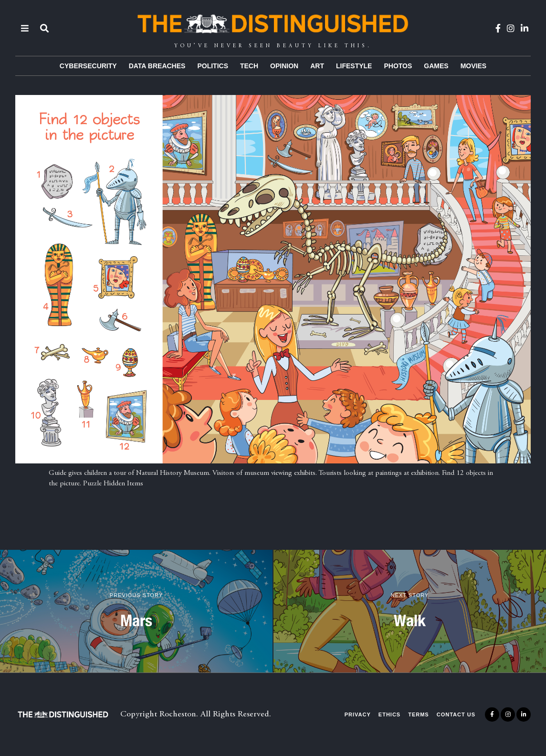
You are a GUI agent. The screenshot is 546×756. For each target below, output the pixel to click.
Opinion (284, 66)
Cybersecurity (88, 66)
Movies (473, 66)
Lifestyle (354, 66)
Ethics (389, 714)
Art (317, 66)
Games (436, 66)
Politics (213, 66)
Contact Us (456, 714)
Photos (398, 66)
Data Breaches (157, 66)
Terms (419, 714)
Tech (249, 66)
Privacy (358, 714)
